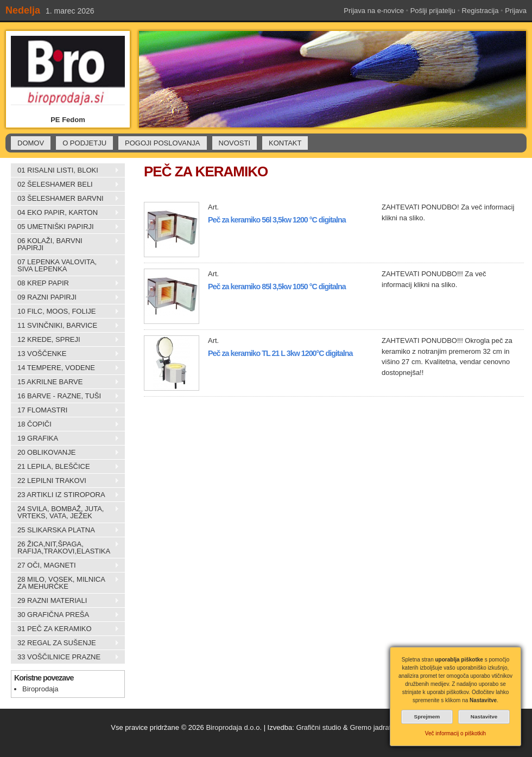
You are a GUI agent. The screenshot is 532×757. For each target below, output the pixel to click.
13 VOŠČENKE (65, 354)
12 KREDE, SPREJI (65, 340)
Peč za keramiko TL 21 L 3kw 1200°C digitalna (280, 353)
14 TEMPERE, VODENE (65, 368)
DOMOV (31, 143)
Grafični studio (318, 727)
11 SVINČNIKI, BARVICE (65, 326)
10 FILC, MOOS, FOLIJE (65, 311)
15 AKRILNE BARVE (65, 382)
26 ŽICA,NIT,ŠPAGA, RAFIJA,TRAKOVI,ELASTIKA (65, 548)
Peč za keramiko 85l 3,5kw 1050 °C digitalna (277, 287)
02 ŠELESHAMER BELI (65, 185)
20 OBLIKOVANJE (65, 453)
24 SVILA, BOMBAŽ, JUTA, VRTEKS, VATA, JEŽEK (65, 512)
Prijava (516, 11)
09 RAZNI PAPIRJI (65, 297)
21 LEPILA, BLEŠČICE (65, 467)
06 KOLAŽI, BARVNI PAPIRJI (65, 244)
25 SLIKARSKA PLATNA (65, 530)
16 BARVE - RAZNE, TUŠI (65, 396)
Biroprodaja (40, 689)
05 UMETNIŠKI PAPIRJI (65, 227)
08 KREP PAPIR (65, 283)
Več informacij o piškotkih (455, 733)
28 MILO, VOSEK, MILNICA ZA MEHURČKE (65, 583)
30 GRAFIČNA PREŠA (65, 615)
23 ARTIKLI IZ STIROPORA (65, 495)
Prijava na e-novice (374, 11)
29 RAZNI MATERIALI (65, 601)
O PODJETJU (84, 143)
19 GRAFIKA (65, 438)
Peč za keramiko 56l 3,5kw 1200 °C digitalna (277, 220)
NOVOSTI (235, 143)
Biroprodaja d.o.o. (234, 727)
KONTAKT (285, 143)
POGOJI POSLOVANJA (162, 143)
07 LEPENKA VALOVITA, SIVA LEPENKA (65, 265)
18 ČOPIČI (65, 424)
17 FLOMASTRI (65, 410)
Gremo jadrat (370, 727)
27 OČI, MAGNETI (65, 565)
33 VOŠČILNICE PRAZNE (65, 657)
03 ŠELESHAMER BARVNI (65, 199)
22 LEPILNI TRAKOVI (65, 481)
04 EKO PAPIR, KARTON (65, 213)
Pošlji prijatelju (433, 11)
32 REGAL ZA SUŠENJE (65, 643)
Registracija (480, 11)
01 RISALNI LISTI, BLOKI (65, 170)
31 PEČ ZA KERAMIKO (65, 629)
